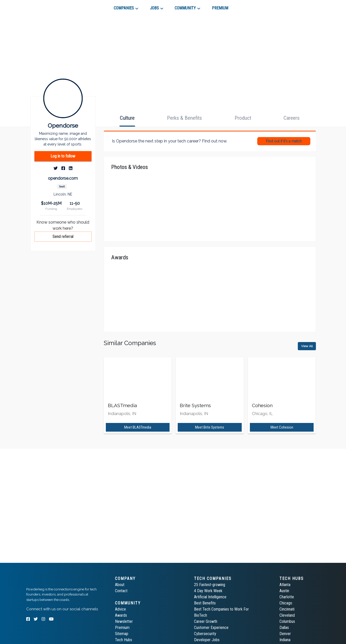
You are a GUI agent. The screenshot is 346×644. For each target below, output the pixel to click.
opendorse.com (63, 178)
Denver (285, 634)
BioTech (201, 615)
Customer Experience (211, 628)
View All (307, 346)
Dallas (284, 628)
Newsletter (124, 621)
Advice (120, 609)
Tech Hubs (124, 640)
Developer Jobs (207, 640)
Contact (121, 591)
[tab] (44, 6)
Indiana (285, 640)
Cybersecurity (205, 634)
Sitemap (122, 634)
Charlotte (287, 597)
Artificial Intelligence (210, 597)
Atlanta (285, 585)
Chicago (286, 603)
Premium (122, 628)
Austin (284, 591)
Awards (121, 615)
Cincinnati (287, 609)
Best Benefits (205, 603)
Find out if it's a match (284, 141)
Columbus (287, 621)
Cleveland (287, 615)
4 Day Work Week (208, 591)
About (120, 585)
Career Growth (206, 621)
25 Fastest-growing (210, 585)
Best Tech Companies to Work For (221, 609)
